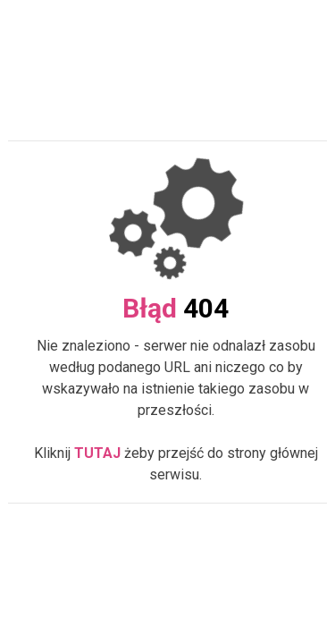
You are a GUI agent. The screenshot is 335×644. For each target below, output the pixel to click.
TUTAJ (97, 453)
